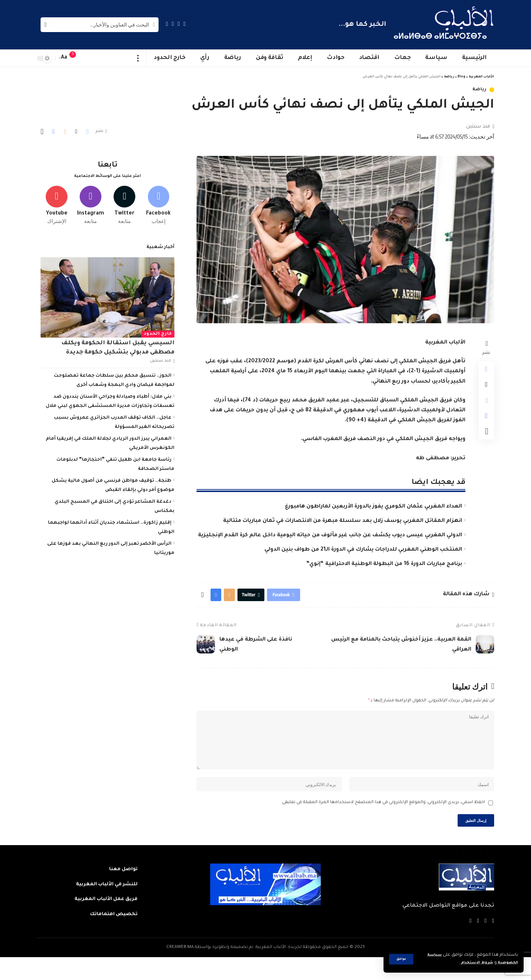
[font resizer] (64, 58)
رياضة (480, 90)
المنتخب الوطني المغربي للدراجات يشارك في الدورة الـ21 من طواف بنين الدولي (363, 550)
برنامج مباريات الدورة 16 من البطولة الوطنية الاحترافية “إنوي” (384, 564)
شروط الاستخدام (470, 963)
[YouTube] (173, 24)
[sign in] (87, 58)
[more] (138, 58)
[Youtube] (57, 202)
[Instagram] (167, 24)
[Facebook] (185, 24)
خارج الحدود (158, 332)
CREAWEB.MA (180, 970)
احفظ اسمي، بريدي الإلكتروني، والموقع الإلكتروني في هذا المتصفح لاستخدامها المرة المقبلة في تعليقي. (383, 822)
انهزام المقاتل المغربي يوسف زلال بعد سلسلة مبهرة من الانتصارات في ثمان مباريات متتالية (343, 521)
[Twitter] (179, 24)
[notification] (76, 58)
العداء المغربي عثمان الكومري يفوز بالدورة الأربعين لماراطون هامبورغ (374, 507)
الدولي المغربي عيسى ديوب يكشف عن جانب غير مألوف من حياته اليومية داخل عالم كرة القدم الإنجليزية (330, 536)
